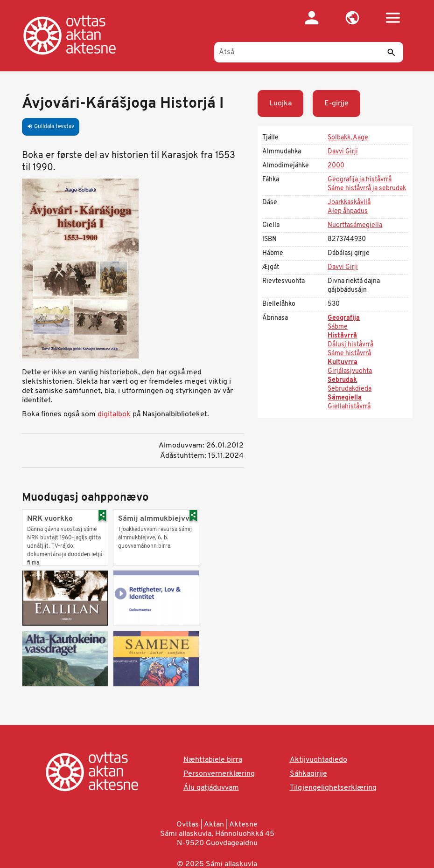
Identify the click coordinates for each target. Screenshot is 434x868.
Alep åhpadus (348, 211)
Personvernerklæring (219, 774)
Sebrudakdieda (350, 389)
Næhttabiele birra (213, 760)
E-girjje (336, 103)
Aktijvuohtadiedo (318, 760)
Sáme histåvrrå (349, 354)
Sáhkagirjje (308, 774)
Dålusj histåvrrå (350, 345)
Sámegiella (345, 398)
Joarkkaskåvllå (349, 203)
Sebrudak (342, 380)
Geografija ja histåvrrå (360, 180)
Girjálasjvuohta (350, 371)
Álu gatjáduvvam (211, 788)
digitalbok (114, 414)
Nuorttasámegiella (355, 225)
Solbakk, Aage (348, 138)
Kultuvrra (343, 362)
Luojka (280, 103)
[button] (353, 18)
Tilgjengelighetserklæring (333, 788)
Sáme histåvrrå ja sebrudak (367, 189)
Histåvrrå (342, 336)
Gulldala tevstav (51, 127)
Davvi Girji (343, 152)
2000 (336, 166)
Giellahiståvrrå (349, 407)
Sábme (338, 327)
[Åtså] (309, 52)
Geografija (344, 318)
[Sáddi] (392, 52)
